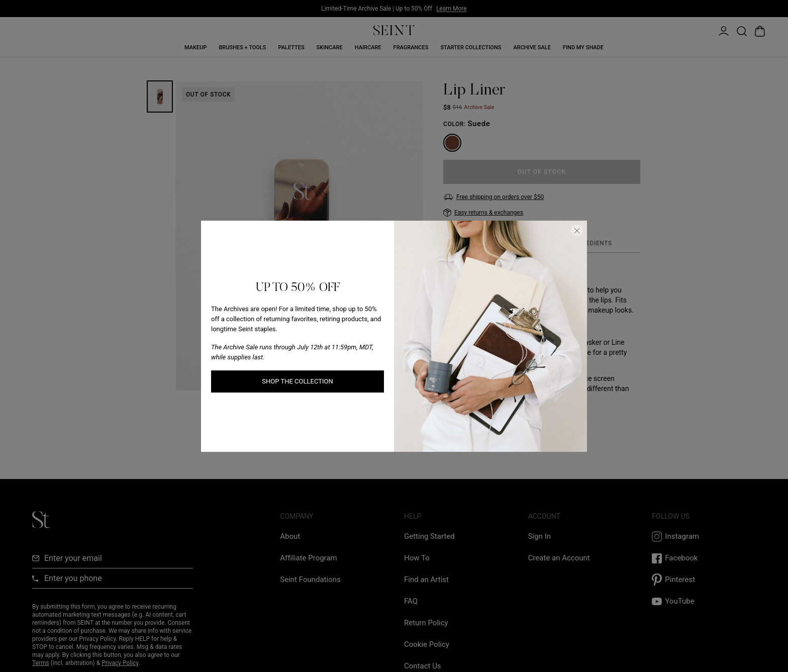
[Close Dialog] (577, 231)
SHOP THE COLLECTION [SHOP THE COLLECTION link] (297, 381)
